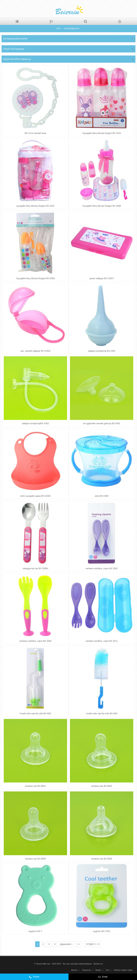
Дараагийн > (66, 944)
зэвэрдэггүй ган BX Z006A (35, 569)
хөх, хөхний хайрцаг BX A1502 (35, 351)
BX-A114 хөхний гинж (35, 133)
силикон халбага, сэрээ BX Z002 (102, 569)
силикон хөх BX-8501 (35, 786)
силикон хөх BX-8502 (102, 786)
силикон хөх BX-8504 (102, 859)
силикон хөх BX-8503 (35, 859)
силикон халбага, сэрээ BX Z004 (35, 641)
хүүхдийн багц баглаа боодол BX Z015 (35, 206)
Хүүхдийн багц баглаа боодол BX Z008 (102, 206)
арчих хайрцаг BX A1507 (102, 278)
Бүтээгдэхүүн (72, 28)
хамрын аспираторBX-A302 (35, 423)
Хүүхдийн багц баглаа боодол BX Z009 (35, 278)
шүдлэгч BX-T (35, 931)
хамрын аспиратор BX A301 (102, 351)
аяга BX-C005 (102, 496)
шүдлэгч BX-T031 (102, 931)
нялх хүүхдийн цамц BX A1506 (35, 496)
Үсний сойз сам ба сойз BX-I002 (102, 714)
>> (78, 944)
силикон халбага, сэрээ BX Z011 (102, 641)
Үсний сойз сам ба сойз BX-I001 (35, 714)
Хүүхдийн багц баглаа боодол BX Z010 (102, 133)
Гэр (58, 28)
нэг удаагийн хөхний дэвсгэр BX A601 (102, 423)
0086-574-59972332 (48, 978)
